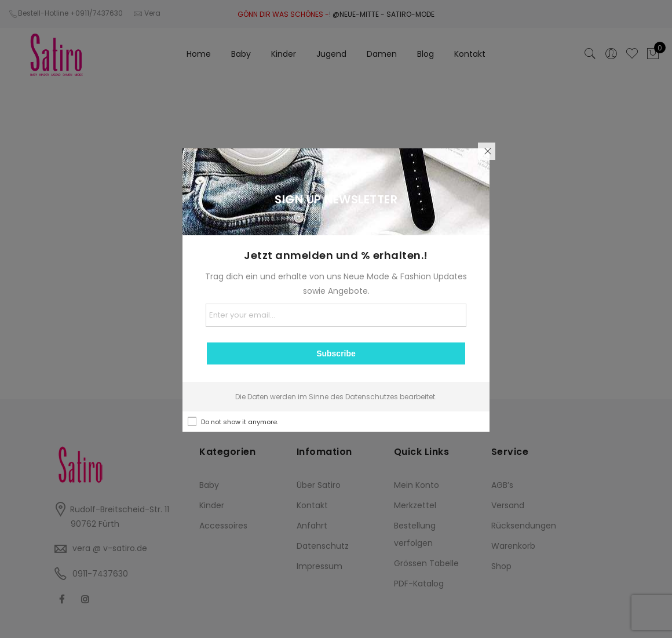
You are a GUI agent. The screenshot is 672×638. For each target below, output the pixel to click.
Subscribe (336, 353)
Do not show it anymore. (240, 422)
